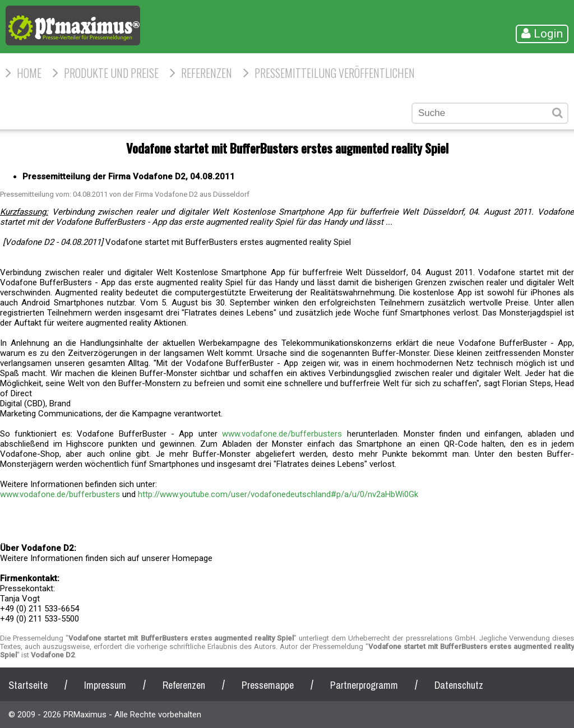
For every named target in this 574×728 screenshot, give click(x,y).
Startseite (28, 685)
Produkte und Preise (111, 73)
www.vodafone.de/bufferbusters (282, 434)
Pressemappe (268, 685)
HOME (29, 73)
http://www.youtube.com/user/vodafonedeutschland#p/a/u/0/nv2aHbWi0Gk (278, 494)
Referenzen (207, 73)
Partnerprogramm (364, 685)
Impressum (105, 685)
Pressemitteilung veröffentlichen (335, 73)
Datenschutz (459, 685)
